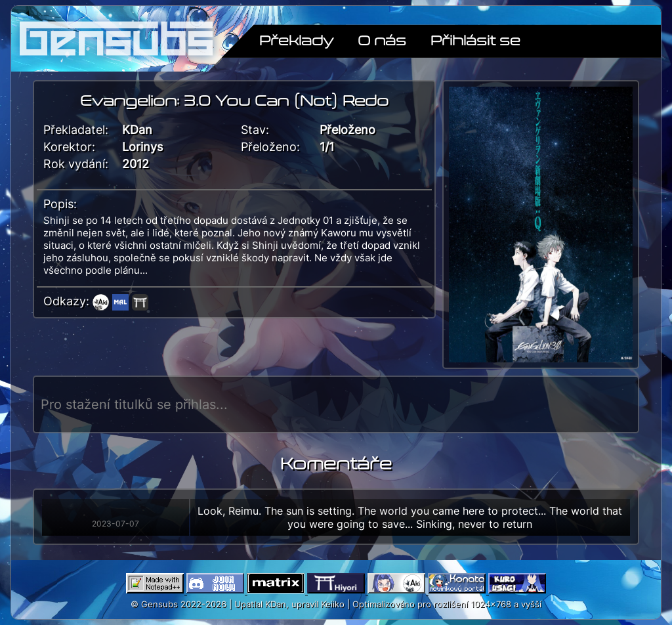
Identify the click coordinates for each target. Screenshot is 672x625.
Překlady (296, 40)
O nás (382, 40)
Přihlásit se (475, 40)
